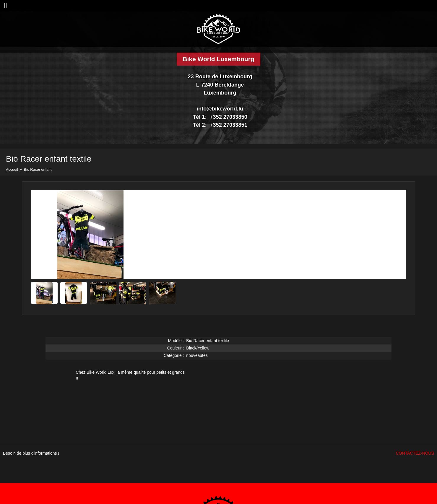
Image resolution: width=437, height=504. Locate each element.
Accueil (12, 170)
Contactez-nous (415, 453)
